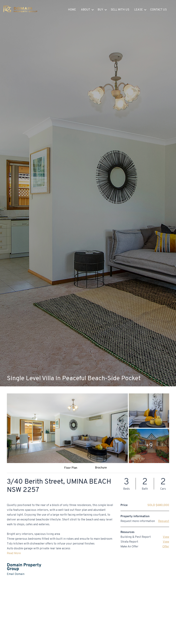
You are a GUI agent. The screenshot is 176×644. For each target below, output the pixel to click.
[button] (93, 10)
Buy (100, 10)
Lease (139, 10)
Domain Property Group (24, 567)
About (86, 10)
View (166, 537)
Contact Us (158, 10)
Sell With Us (120, 10)
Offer (166, 547)
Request (164, 521)
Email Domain (16, 574)
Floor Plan (71, 468)
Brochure (101, 468)
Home (72, 10)
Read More (14, 553)
